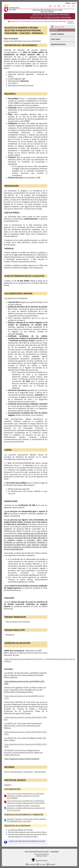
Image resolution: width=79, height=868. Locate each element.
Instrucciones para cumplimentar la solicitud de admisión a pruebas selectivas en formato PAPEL (26, 802)
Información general (50, 6)
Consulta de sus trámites (59, 6)
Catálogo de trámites (55, 6)
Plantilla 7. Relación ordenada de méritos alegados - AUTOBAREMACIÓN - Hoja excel (27, 820)
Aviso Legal (42, 864)
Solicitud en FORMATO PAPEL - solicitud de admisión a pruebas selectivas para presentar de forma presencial (26, 808)
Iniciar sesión (55, 39)
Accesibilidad (31, 864)
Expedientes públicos (58, 44)
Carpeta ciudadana (58, 34)
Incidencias (69, 6)
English (74, 3)
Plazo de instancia (11, 39)
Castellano (68, 3)
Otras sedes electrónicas (73, 6)
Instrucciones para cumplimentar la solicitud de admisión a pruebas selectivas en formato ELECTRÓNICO (26, 796)
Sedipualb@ (52, 864)
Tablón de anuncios (64, 6)
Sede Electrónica (15, 21)
